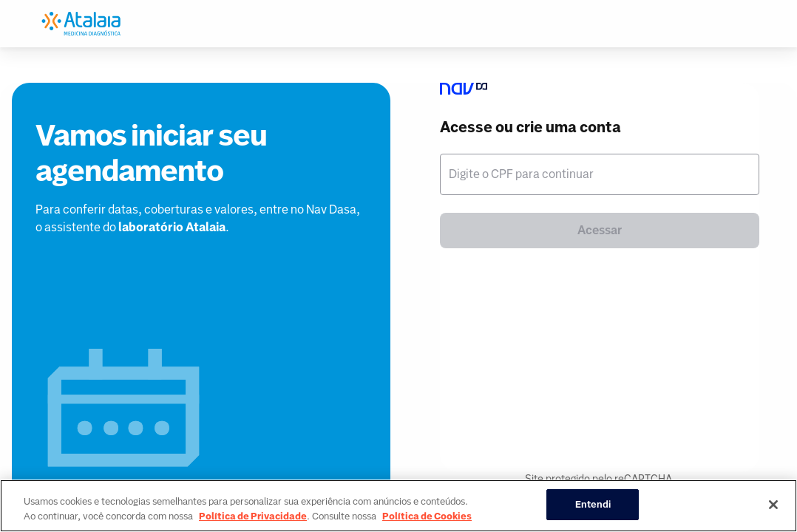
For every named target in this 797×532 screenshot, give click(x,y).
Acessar (600, 230)
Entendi (593, 504)
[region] (398, 506)
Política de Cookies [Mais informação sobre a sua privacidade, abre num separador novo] (427, 516)
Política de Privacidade (253, 516)
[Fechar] (773, 505)
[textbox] (600, 174)
